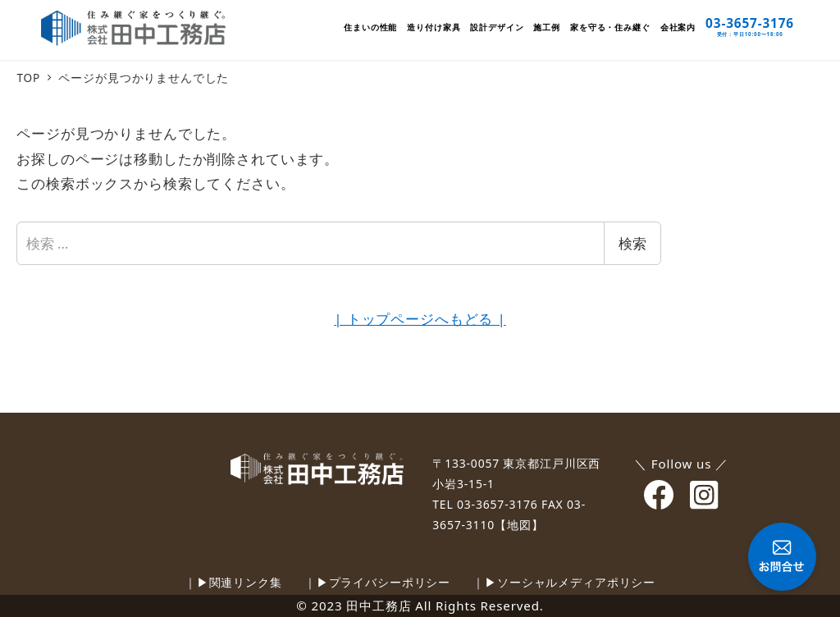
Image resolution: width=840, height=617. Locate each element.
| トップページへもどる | (420, 319)
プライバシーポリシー (390, 582)
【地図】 (519, 525)
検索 (632, 243)
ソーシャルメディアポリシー (576, 582)
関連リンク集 (246, 582)
